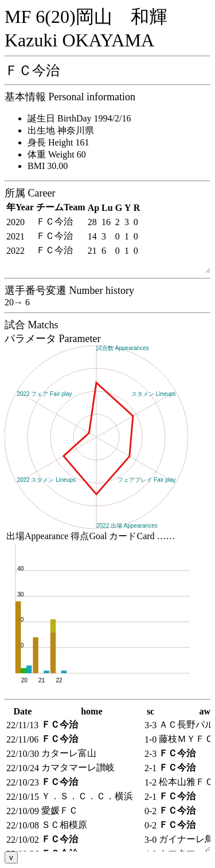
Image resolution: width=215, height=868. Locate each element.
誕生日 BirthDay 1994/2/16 (79, 118)
